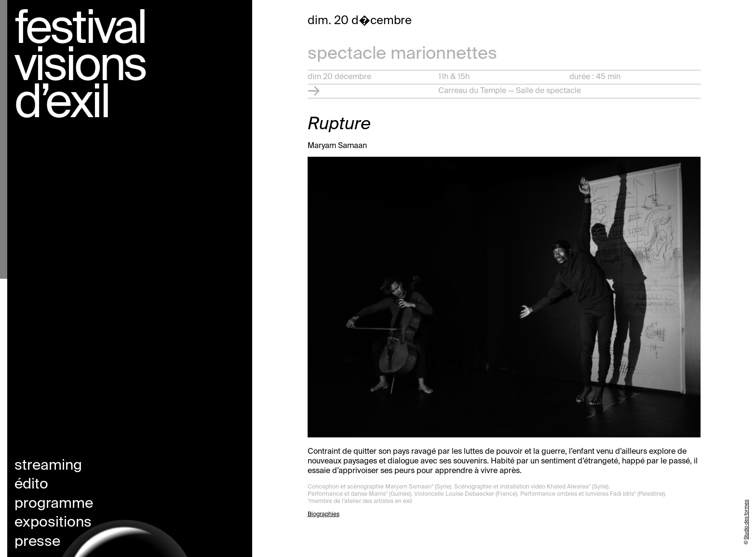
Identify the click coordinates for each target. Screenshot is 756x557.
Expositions (53, 523)
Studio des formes (746, 520)
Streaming (48, 466)
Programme (54, 504)
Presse (37, 542)
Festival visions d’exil (80, 68)
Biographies (324, 515)
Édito (31, 485)
